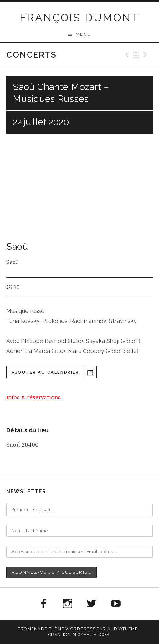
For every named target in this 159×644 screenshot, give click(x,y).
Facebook (43, 604)
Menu (83, 34)
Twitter (92, 604)
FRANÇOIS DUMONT (79, 18)
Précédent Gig (126, 55)
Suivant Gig (146, 55)
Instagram (67, 604)
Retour (136, 55)
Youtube (116, 604)
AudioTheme (123, 629)
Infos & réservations (33, 397)
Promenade (33, 629)
